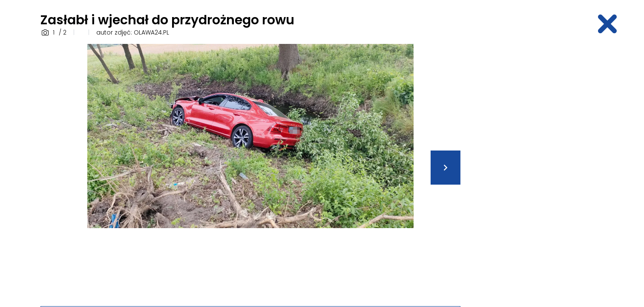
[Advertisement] (537, 172)
